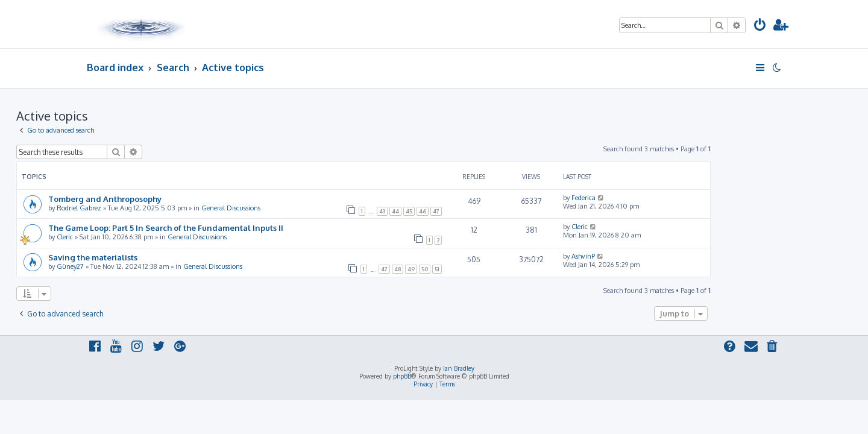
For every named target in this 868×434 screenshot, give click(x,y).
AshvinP (654, 256)
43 (453, 211)
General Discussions (301, 208)
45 (480, 211)
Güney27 (141, 266)
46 (493, 211)
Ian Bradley (459, 368)
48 (468, 269)
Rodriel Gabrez (149, 208)
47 (507, 211)
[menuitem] (760, 26)
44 (466, 211)
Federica (654, 198)
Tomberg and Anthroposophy (175, 199)
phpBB (402, 376)
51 (508, 269)
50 (495, 269)
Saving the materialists (163, 257)
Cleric (135, 237)
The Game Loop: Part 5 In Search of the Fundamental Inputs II (236, 228)
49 (482, 269)
